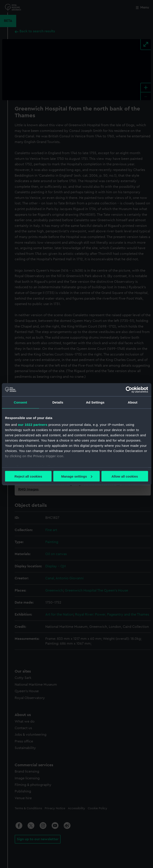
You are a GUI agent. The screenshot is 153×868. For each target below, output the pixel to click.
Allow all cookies (125, 476)
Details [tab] (58, 402)
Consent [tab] (20, 402)
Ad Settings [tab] (95, 402)
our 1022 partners (33, 425)
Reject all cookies (28, 476)
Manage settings (77, 476)
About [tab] (133, 402)
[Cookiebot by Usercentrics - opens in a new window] (129, 390)
